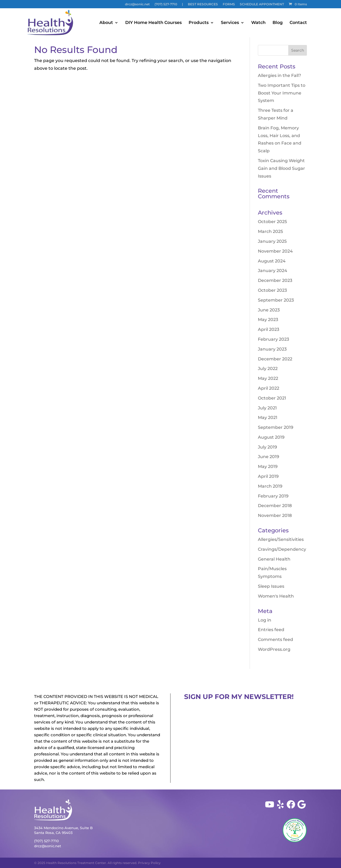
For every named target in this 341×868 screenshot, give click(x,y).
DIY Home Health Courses (153, 23)
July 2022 (268, 369)
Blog (278, 23)
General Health (274, 559)
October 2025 (272, 222)
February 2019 (273, 496)
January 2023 (272, 349)
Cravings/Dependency (282, 549)
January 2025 (272, 241)
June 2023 (269, 310)
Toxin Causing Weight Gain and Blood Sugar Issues (281, 168)
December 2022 (275, 359)
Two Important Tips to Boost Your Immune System (282, 93)
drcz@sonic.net (137, 4)
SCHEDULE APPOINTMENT (262, 4)
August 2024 (272, 261)
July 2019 (267, 447)
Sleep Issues (271, 586)
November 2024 (275, 251)
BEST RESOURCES (203, 4)
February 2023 (273, 339)
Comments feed (275, 639)
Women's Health (276, 596)
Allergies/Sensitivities (281, 539)
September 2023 (276, 300)
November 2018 (275, 515)
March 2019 (270, 486)
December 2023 (275, 280)
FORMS (229, 4)
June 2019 (269, 457)
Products (199, 23)
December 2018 (275, 506)
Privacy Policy (149, 863)
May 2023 (268, 320)
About (106, 23)
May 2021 (268, 417)
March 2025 (270, 231)
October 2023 (272, 290)
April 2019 (268, 476)
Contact (298, 23)
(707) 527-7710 (166, 4)
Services (230, 23)
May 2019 (268, 466)
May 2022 (268, 378)
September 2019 (276, 427)
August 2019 (271, 437)
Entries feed (271, 630)
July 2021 (267, 408)
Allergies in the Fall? (279, 75)
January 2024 (273, 271)
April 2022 (269, 388)
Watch (258, 23)
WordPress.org (274, 649)
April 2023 (269, 329)
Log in (265, 620)
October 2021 (272, 398)
